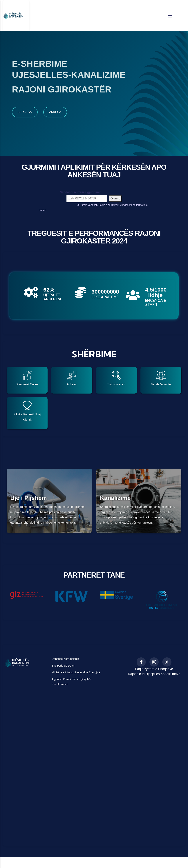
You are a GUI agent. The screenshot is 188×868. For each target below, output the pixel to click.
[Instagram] (154, 662)
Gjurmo (115, 198)
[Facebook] (141, 662)
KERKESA (25, 112)
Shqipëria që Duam (63, 666)
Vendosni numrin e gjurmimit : (72, 192)
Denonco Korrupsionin (65, 659)
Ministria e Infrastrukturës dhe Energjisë (76, 672)
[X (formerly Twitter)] (167, 662)
